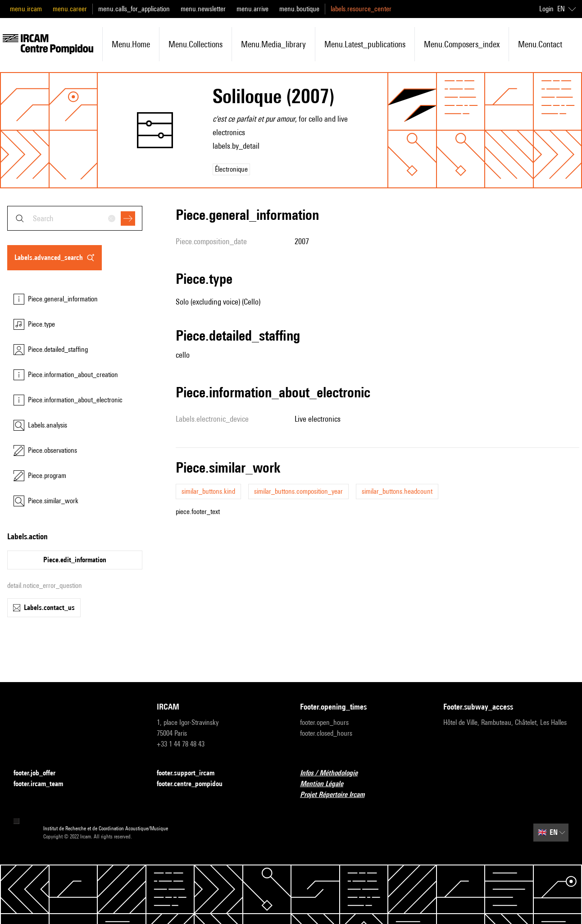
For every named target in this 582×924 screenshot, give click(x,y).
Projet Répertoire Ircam (338, 795)
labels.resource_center (361, 9)
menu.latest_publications (365, 44)
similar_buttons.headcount (397, 491)
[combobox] (75, 218)
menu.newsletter (203, 9)
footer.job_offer (40, 773)
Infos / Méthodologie (334, 773)
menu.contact (540, 44)
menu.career (70, 9)
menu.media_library (273, 44)
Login (546, 9)
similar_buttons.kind (208, 491)
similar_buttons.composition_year (298, 491)
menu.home (131, 44)
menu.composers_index (462, 44)
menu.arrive (252, 9)
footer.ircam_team (44, 784)
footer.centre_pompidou (195, 784)
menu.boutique (299, 9)
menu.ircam (26, 9)
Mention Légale (327, 784)
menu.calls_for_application (134, 9)
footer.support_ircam (191, 773)
